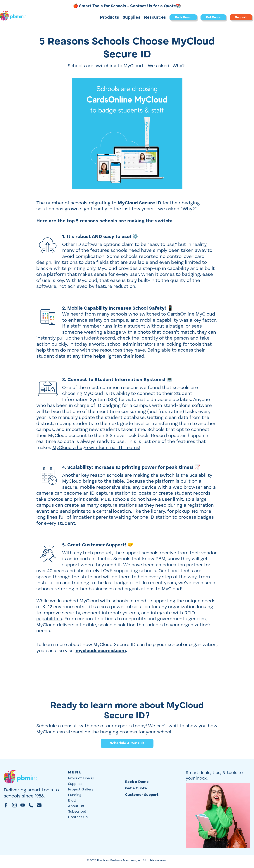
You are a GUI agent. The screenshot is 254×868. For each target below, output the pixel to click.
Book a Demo (137, 782)
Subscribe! (77, 812)
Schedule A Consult (127, 743)
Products (109, 18)
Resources (155, 18)
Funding (75, 795)
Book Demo (183, 17)
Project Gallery (81, 790)
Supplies (132, 18)
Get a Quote (136, 788)
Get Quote (213, 17)
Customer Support (142, 795)
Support (241, 17)
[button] (109, 17)
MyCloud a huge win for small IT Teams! (96, 448)
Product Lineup (81, 778)
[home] (13, 18)
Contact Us (78, 817)
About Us (76, 806)
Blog (72, 801)
